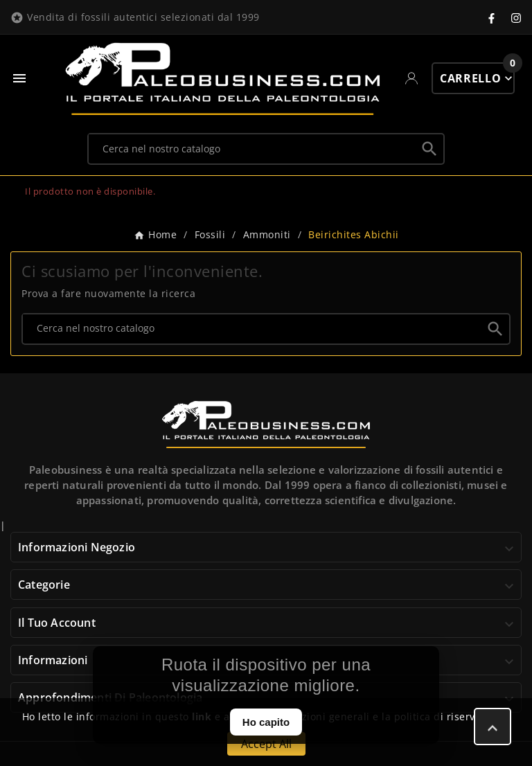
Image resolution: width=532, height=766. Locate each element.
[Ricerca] (252, 148)
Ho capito (266, 722)
